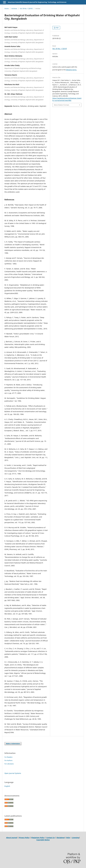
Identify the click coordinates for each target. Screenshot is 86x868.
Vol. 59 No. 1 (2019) (26, 9)
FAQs (68, 838)
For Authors (8, 760)
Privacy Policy (24, 838)
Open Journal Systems (13, 773)
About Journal (12, 838)
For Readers (8, 757)
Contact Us (51, 838)
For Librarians (9, 764)
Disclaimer (61, 838)
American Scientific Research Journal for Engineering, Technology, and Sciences (37, 2)
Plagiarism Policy (38, 838)
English (7, 786)
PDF (57, 28)
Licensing (75, 838)
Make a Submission (13, 744)
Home (7, 9)
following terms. (71, 70)
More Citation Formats (62, 105)
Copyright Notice (43, 840)
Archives (14, 9)
